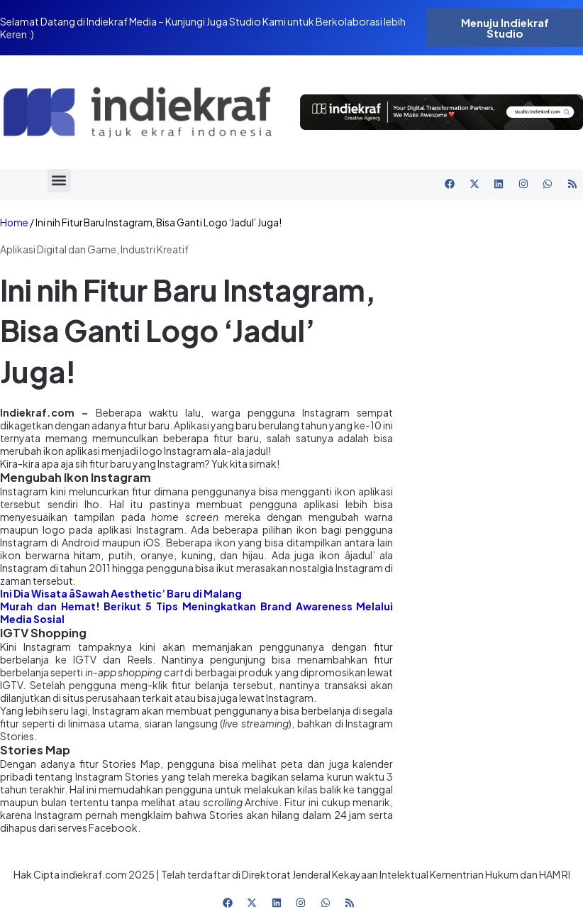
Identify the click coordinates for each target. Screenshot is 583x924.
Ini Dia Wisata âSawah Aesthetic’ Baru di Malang (121, 593)
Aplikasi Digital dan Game (58, 249)
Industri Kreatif (155, 249)
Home (14, 222)
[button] (59, 181)
